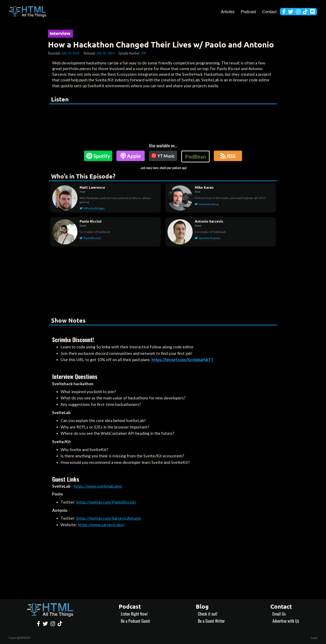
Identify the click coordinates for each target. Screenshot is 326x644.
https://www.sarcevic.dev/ (101, 525)
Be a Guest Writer (211, 621)
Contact (270, 12)
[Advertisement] (163, 282)
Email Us (279, 614)
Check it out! (208, 614)
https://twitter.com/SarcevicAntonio (109, 518)
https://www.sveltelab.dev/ (98, 486)
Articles (228, 12)
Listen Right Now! (134, 614)
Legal (314, 638)
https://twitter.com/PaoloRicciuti (106, 502)
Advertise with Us (286, 621)
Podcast (248, 12)
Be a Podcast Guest (135, 621)
